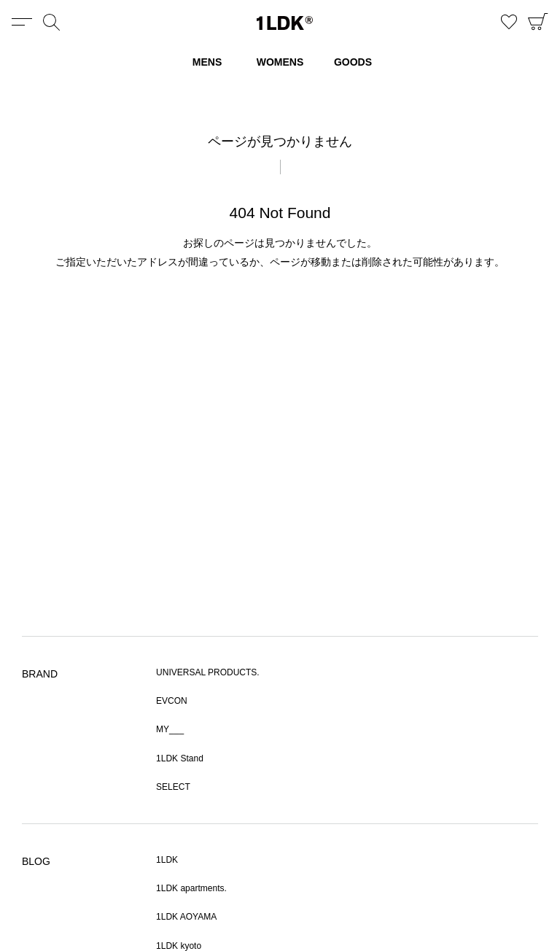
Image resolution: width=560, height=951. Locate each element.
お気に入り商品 (509, 22)
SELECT (173, 787)
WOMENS (280, 62)
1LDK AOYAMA (186, 917)
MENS (207, 62)
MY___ (170, 729)
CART (538, 22)
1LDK (285, 23)
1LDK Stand (180, 758)
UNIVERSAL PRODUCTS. (208, 672)
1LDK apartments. (191, 888)
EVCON (172, 701)
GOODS (353, 62)
